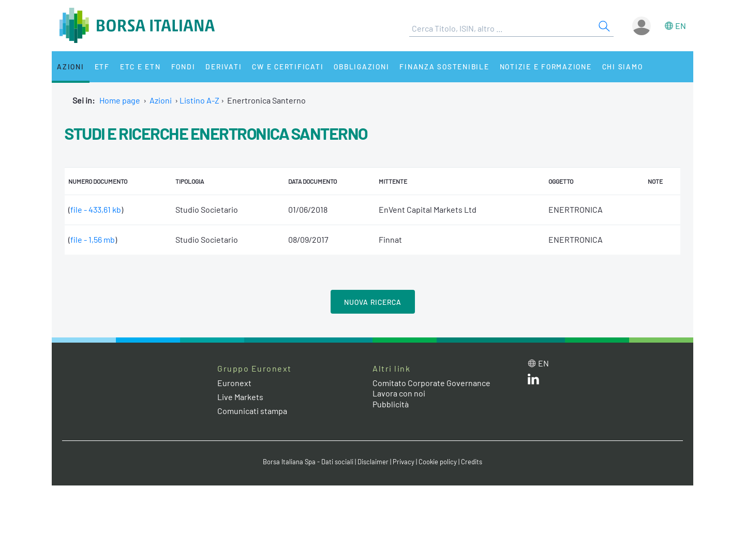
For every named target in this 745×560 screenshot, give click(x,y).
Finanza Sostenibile (444, 67)
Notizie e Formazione (546, 67)
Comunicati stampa (252, 411)
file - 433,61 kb (96, 209)
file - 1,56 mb (93, 239)
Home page (120, 100)
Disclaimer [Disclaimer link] (373, 462)
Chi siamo (623, 67)
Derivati (224, 67)
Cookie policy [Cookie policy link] (438, 462)
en (681, 26)
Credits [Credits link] (472, 462)
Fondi (183, 67)
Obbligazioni (361, 67)
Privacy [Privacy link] (404, 462)
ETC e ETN (140, 67)
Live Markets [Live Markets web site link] (240, 397)
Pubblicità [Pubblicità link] (391, 404)
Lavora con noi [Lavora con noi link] (399, 393)
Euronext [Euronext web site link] (234, 383)
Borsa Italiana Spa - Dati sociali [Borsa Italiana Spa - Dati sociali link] (308, 462)
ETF (102, 67)
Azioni (71, 67)
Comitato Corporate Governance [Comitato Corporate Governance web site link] (431, 383)
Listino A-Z (199, 100)
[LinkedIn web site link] (533, 381)
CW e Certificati (288, 67)
